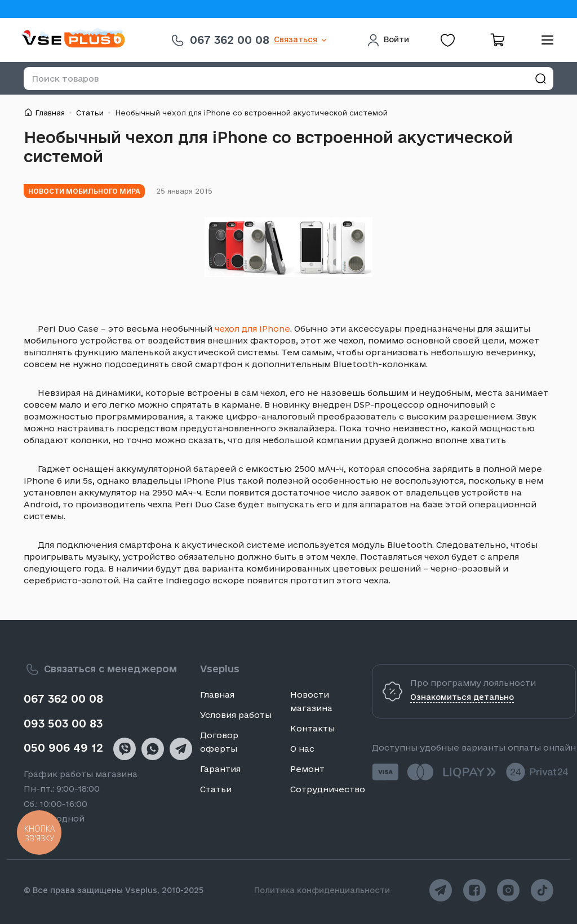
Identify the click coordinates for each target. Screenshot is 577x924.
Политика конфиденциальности (322, 890)
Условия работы (236, 715)
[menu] (543, 40)
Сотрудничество (328, 789)
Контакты (312, 728)
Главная (50, 113)
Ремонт (307, 769)
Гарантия (220, 769)
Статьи (90, 113)
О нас (302, 749)
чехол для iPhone (252, 329)
